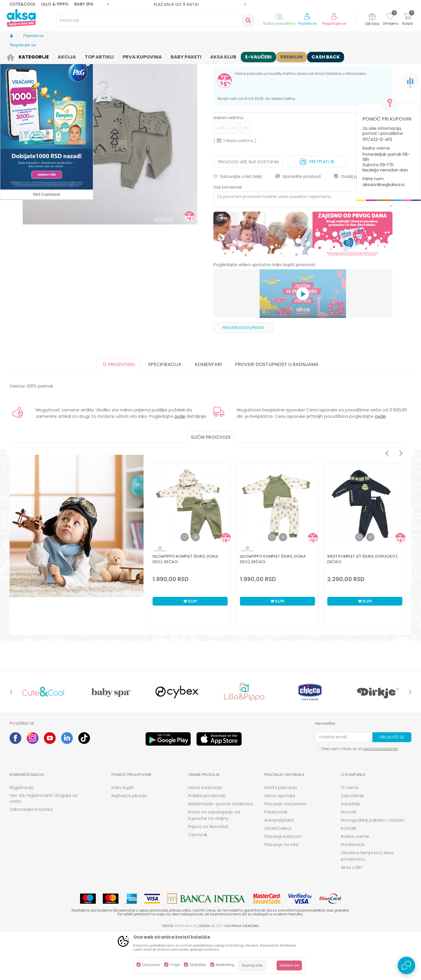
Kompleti (100, 56)
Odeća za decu (74, 56)
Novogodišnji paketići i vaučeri (372, 865)
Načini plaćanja (281, 833)
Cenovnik (198, 880)
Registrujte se (334, 24)
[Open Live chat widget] (406, 965)
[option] (203, 4)
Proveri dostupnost (243, 373)
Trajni (175, 965)
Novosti (349, 857)
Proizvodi (31, 56)
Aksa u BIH (351, 912)
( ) (235, 186)
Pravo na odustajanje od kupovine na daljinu (214, 860)
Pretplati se (317, 205)
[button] (155, 20)
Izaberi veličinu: (229, 163)
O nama (350, 833)
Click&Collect (278, 873)
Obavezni (151, 965)
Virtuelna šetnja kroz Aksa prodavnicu (367, 901)
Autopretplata (279, 865)
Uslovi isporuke (280, 841)
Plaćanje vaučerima (285, 849)
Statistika (198, 965)
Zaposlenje (352, 841)
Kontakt (349, 873)
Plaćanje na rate (281, 890)
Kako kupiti (123, 833)
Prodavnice (353, 890)
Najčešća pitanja (129, 841)
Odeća (50, 56)
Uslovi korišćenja (205, 833)
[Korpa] (408, 20)
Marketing (225, 965)
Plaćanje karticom (283, 882)
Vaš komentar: (228, 232)
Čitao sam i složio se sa (359, 794)
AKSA (14, 56)
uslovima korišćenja (380, 794)
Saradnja (350, 849)
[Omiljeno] (390, 17)
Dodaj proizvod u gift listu (363, 222)
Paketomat (276, 857)
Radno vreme (355, 882)
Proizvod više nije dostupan (248, 207)
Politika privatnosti (207, 841)
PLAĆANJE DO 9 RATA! (202, 4)
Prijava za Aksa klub (208, 872)
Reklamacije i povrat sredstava (220, 849)
